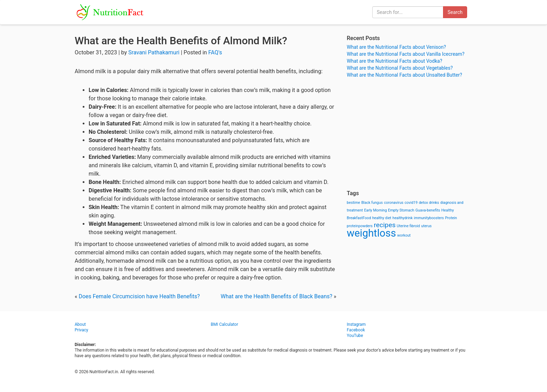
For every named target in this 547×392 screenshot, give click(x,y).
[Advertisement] (410, 134)
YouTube (355, 336)
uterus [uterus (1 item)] (426, 226)
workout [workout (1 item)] (404, 235)
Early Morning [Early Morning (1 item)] (376, 210)
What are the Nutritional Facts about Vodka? (395, 61)
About (80, 324)
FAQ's (215, 52)
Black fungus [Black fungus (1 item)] (372, 203)
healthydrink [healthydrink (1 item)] (403, 218)
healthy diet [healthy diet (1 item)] (382, 218)
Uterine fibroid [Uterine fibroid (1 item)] (408, 226)
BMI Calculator (224, 324)
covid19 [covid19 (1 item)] (411, 203)
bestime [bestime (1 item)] (353, 203)
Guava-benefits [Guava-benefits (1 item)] (428, 210)
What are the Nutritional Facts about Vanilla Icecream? (406, 54)
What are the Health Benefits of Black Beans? (277, 296)
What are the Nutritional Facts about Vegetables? (400, 68)
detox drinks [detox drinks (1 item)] (429, 203)
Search (455, 12)
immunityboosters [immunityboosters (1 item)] (429, 218)
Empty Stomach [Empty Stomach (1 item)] (401, 210)
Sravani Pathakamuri (154, 52)
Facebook (356, 330)
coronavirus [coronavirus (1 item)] (394, 203)
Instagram (356, 324)
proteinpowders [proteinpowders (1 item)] (360, 226)
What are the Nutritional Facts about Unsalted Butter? (404, 75)
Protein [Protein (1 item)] (451, 218)
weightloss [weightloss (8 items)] (371, 233)
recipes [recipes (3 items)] (385, 225)
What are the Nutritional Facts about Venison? (396, 47)
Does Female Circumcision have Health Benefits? (139, 296)
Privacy (81, 330)
